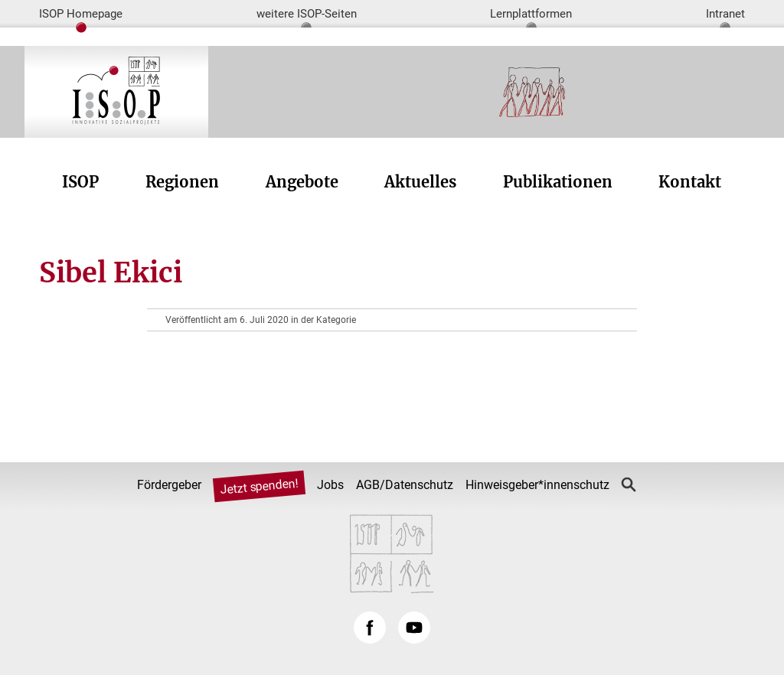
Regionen (182, 182)
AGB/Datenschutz (405, 485)
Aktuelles (420, 182)
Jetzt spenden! (260, 487)
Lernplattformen (531, 14)
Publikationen (558, 182)
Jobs (330, 485)
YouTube (414, 628)
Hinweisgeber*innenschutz (537, 485)
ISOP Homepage (81, 14)
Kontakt (690, 182)
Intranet (725, 14)
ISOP (80, 182)
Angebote (302, 182)
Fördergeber (169, 485)
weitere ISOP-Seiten (307, 14)
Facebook (370, 628)
